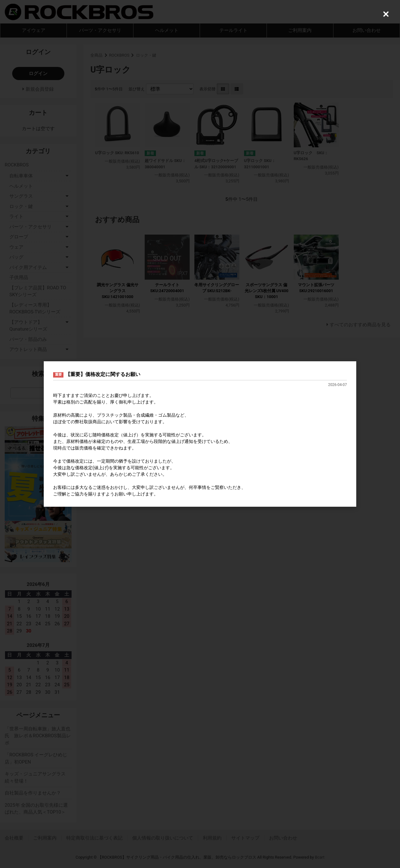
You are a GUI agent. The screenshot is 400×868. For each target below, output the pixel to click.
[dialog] (200, 434)
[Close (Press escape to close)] (386, 14)
